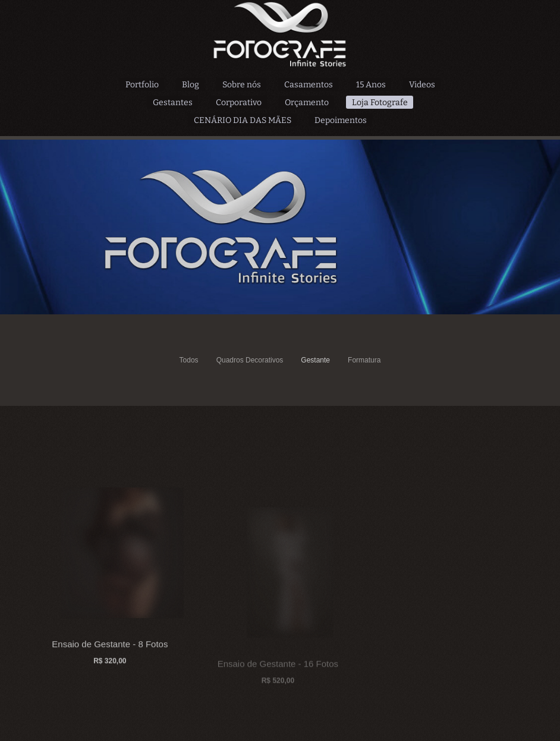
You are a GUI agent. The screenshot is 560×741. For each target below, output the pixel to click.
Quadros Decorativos (250, 360)
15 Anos (371, 85)
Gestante (315, 360)
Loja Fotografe (380, 103)
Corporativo (239, 103)
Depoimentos (341, 120)
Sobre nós (242, 85)
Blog (191, 85)
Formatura (364, 360)
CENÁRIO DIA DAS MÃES (243, 120)
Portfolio (142, 85)
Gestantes (173, 103)
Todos (189, 360)
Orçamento (307, 103)
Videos (422, 85)
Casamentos (309, 85)
